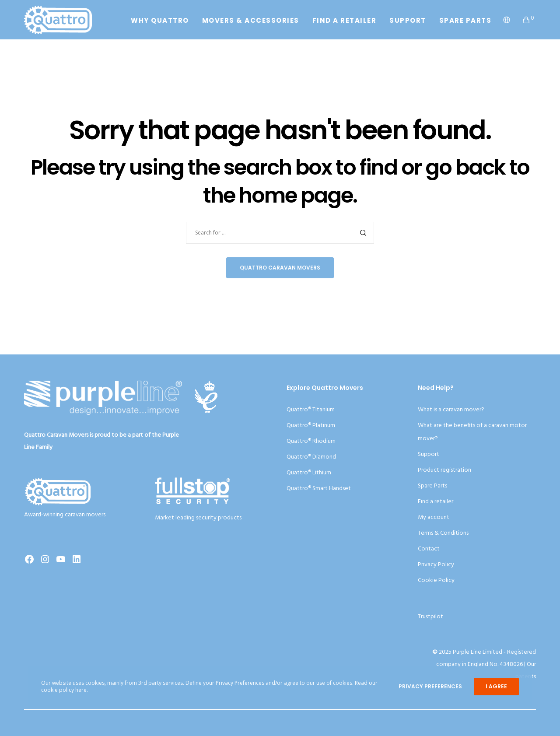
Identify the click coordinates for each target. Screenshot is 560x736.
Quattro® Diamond (311, 457)
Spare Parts (432, 486)
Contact (429, 549)
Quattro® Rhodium (311, 441)
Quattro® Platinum (311, 426)
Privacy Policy (436, 565)
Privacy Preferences (430, 686)
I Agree (496, 686)
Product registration (444, 470)
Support (429, 454)
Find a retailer (436, 502)
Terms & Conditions (443, 533)
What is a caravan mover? (451, 410)
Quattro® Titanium (311, 410)
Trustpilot (430, 617)
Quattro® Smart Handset (319, 489)
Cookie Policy (436, 580)
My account (434, 517)
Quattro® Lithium (309, 473)
